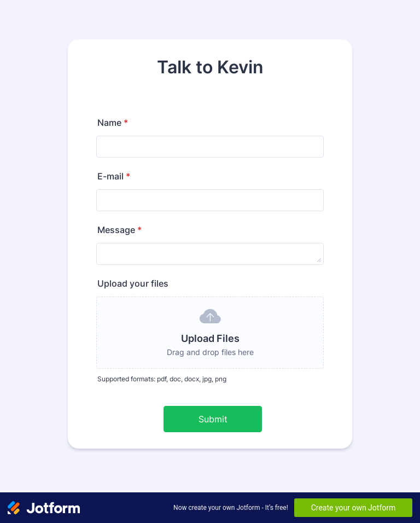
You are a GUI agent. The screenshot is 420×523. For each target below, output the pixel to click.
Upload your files (133, 283)
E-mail (114, 176)
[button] (210, 333)
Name (113, 123)
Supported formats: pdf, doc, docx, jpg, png (162, 379)
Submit (213, 419)
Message (119, 230)
